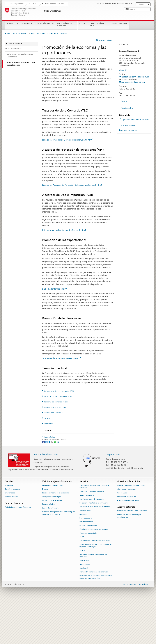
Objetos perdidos (86, 565)
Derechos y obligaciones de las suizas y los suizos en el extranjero (58, 556)
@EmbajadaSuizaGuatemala (136, 120)
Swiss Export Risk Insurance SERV (58, 396)
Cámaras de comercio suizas (56, 402)
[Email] (58, 485)
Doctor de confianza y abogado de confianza (93, 599)
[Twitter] (47, 485)
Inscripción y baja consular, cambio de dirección (94, 530)
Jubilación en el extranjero (53, 544)
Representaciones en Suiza (53, 529)
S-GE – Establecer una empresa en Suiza (61, 358)
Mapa (123, 70)
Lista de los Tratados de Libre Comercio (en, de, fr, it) (67, 140)
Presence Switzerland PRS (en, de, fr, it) (62, 458)
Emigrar (45, 532)
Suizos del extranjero (50, 551)
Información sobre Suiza (126, 540)
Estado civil (84, 611)
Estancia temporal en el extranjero (56, 536)
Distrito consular (128, 125)
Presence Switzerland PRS (55, 407)
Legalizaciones (85, 554)
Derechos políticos (87, 539)
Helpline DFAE (113, 498)
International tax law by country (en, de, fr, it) (64, 230)
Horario (124, 101)
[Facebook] (44, 485)
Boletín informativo (12, 532)
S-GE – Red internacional (55, 289)
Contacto (122, 44)
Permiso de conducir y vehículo (92, 542)
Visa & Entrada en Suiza (99, 26)
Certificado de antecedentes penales (94, 573)
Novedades (9, 529)
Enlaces (47, 431)
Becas (82, 580)
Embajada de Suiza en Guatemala (18, 550)
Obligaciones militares (88, 569)
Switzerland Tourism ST (54, 413)
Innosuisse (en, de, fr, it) (56, 472)
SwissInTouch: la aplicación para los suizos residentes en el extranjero (96, 620)
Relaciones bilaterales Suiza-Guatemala (132, 554)
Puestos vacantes (11, 540)
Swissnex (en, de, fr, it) (56, 467)
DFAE (35, 4)
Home (7, 33)
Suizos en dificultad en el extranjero (94, 546)
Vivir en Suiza (122, 536)
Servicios (83, 26)
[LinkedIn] (49, 485)
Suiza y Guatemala (120, 26)
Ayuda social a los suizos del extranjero (95, 550)
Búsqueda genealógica (88, 576)
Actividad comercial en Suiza (128, 544)
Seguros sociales (86, 561)
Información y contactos (126, 532)
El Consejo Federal (17, 4)
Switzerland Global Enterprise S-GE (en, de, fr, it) (67, 448)
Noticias (10, 26)
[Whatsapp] (55, 485)
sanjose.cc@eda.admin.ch (133, 82)
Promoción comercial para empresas (94, 615)
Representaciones (24, 26)
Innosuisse (48, 424)
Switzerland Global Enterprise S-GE (59, 391)
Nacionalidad (85, 608)
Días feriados (127, 108)
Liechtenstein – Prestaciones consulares (95, 584)
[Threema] (52, 485)
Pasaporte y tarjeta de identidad (92, 535)
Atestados (83, 557)
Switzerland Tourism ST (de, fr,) (60, 462)
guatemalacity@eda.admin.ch (135, 77)
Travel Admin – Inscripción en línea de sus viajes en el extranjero (96, 589)
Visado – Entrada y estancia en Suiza (131, 529)
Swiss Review (84, 604)
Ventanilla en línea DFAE (46, 498)
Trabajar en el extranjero (52, 540)
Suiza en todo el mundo (55, 4)
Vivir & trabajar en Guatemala (66, 26)
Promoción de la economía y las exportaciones (129, 559)
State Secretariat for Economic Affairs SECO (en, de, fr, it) (71, 444)
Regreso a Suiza (48, 548)
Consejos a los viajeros (44, 26)
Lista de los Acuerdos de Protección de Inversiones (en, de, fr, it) (72, 185)
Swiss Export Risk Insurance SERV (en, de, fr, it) (66, 453)
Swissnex (48, 418)
